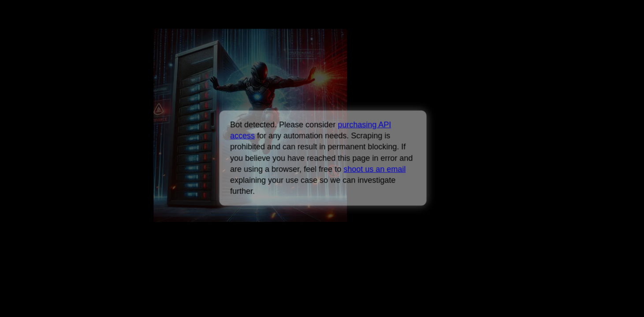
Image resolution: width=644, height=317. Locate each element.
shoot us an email (374, 169)
